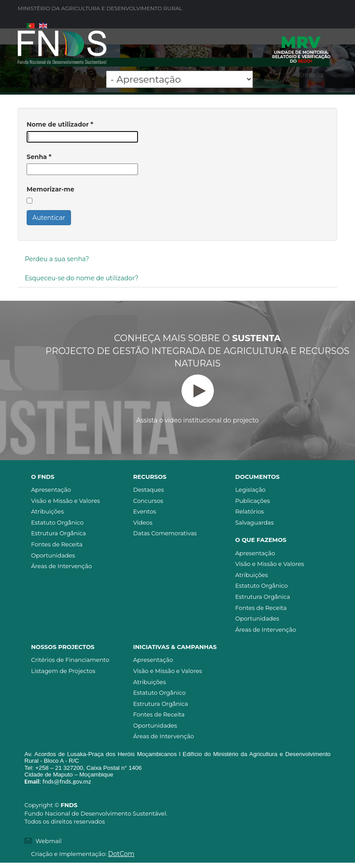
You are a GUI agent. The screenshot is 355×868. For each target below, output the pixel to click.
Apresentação (51, 490)
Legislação (250, 490)
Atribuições (47, 511)
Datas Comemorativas (165, 533)
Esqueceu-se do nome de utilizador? (82, 278)
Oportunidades (53, 555)
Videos (143, 522)
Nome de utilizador (60, 124)
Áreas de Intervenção (61, 566)
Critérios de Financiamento (70, 660)
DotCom (121, 854)
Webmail (49, 841)
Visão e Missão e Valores (65, 501)
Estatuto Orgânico (57, 522)
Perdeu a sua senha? (57, 259)
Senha (39, 157)
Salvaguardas (254, 522)
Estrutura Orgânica (59, 533)
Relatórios (250, 511)
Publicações (252, 501)
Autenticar (49, 218)
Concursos (148, 501)
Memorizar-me (50, 189)
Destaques (148, 490)
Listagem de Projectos (63, 671)
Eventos (145, 511)
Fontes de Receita (57, 544)
